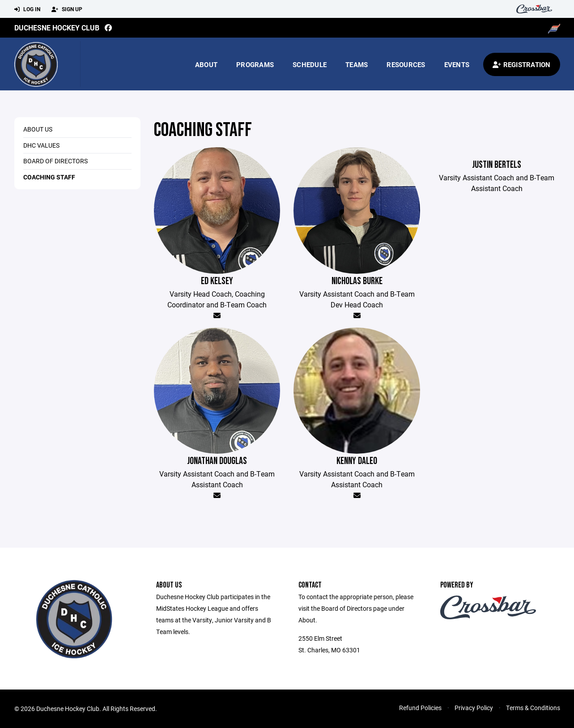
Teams (357, 64)
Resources (406, 64)
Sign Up (67, 9)
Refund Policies (420, 708)
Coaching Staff (49, 177)
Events (457, 64)
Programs (255, 64)
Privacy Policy (474, 708)
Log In (27, 9)
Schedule (310, 64)
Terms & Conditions (533, 708)
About (206, 64)
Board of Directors (55, 161)
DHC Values (41, 145)
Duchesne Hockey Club (57, 28)
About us (38, 129)
